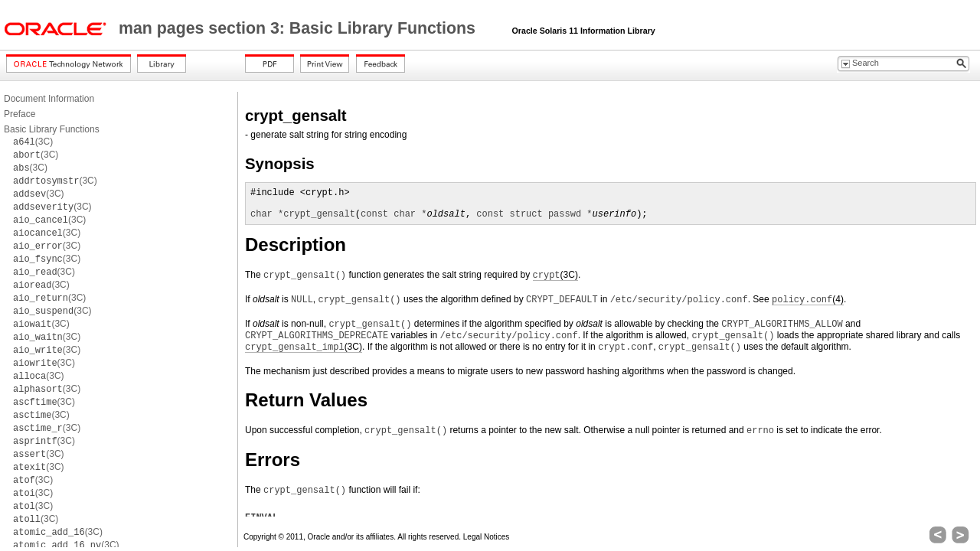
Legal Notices (487, 537)
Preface (20, 114)
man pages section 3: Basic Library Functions (299, 28)
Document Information (49, 99)
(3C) (33, 142)
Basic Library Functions (52, 129)
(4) (808, 300)
